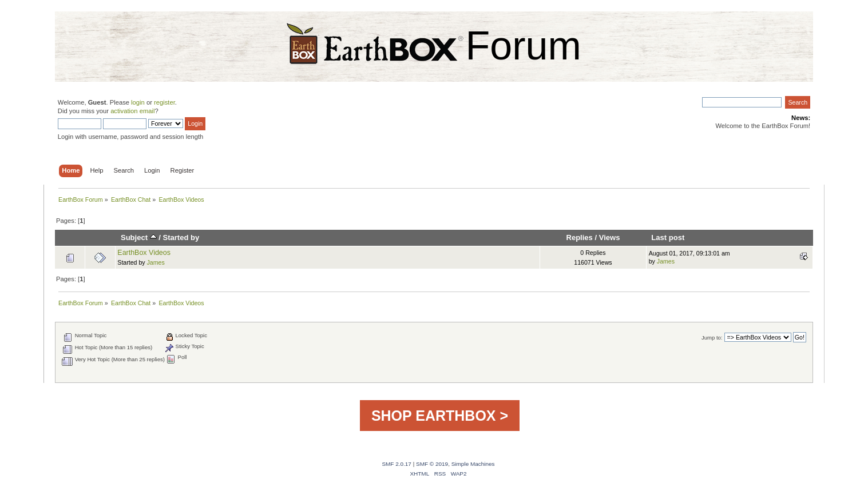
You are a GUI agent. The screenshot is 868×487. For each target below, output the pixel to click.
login (138, 102)
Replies (579, 237)
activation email (132, 111)
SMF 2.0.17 (397, 464)
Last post (668, 237)
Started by (181, 237)
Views (610, 237)
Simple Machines (473, 464)
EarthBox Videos (144, 253)
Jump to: (712, 338)
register (165, 102)
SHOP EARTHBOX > (440, 416)
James (156, 262)
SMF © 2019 (432, 464)
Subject (139, 237)
